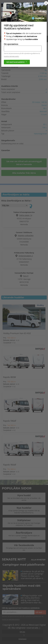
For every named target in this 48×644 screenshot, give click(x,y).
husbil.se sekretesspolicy (11, 56)
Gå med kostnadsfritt (17, 62)
